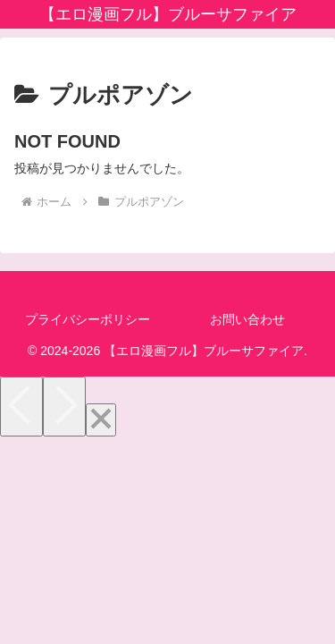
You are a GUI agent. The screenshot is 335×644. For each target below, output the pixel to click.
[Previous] (21, 407)
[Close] (101, 420)
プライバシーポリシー (88, 319)
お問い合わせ (247, 319)
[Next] (64, 407)
